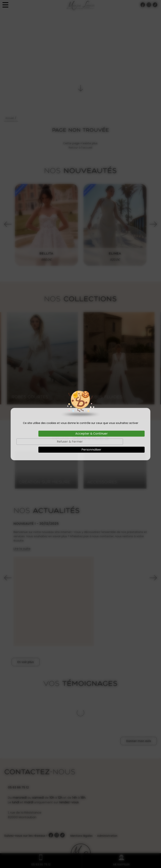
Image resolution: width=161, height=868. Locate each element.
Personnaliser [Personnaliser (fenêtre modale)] (91, 450)
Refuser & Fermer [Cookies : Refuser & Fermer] (70, 442)
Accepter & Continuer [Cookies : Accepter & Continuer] (91, 434)
